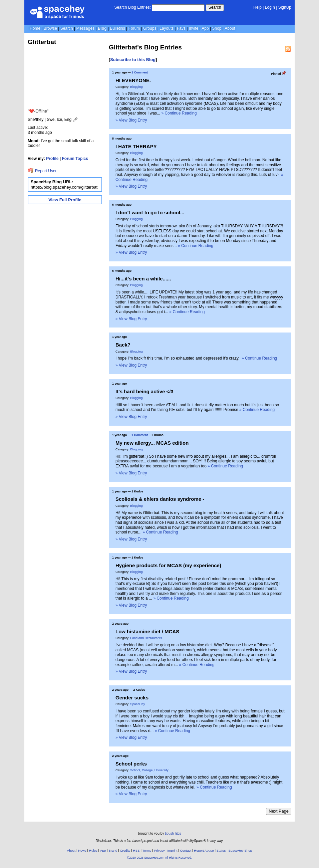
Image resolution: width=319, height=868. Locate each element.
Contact (186, 850)
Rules (93, 850)
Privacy (159, 850)
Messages (85, 28)
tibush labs (173, 833)
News (82, 850)
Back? (123, 345)
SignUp (285, 7)
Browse (50, 28)
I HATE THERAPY (136, 146)
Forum (134, 28)
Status (221, 850)
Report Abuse (204, 850)
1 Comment (140, 72)
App (205, 28)
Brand (113, 850)
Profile (52, 159)
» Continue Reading (179, 113)
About (230, 28)
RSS (136, 850)
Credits (125, 850)
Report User (42, 171)
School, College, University (149, 770)
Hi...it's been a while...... (143, 279)
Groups (150, 28)
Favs (181, 28)
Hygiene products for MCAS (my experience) (168, 565)
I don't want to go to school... (150, 212)
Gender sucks (132, 698)
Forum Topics (75, 159)
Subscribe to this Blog (133, 60)
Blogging (136, 87)
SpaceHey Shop (240, 850)
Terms (147, 850)
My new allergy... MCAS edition (152, 443)
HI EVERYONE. (133, 80)
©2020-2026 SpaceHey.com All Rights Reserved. (159, 858)
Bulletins (117, 28)
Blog (102, 28)
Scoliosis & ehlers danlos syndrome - (160, 499)
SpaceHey (137, 704)
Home (35, 28)
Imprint (173, 850)
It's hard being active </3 (144, 391)
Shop (217, 28)
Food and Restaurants (146, 638)
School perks (131, 764)
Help (257, 7)
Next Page (279, 811)
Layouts (167, 28)
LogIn (270, 7)
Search (215, 7)
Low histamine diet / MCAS (147, 631)
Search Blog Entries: (133, 7)
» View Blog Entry (131, 120)
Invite (194, 28)
